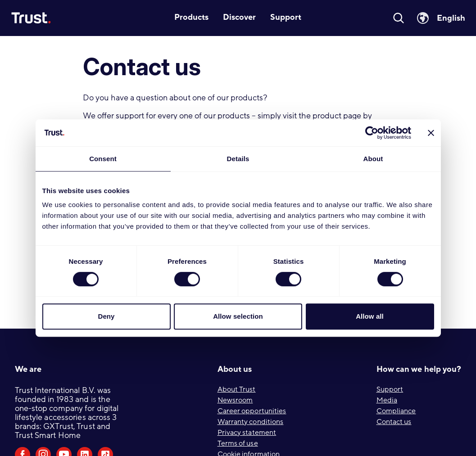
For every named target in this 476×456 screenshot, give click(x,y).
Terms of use (238, 443)
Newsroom (235, 400)
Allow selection (238, 316)
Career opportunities (252, 411)
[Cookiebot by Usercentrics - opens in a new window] (372, 133)
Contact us (394, 422)
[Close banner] (431, 133)
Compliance (396, 411)
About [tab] (373, 159)
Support (390, 389)
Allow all (370, 316)
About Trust (237, 389)
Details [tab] (238, 159)
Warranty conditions (251, 422)
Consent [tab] (103, 159)
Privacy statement (247, 433)
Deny (106, 316)
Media (387, 400)
